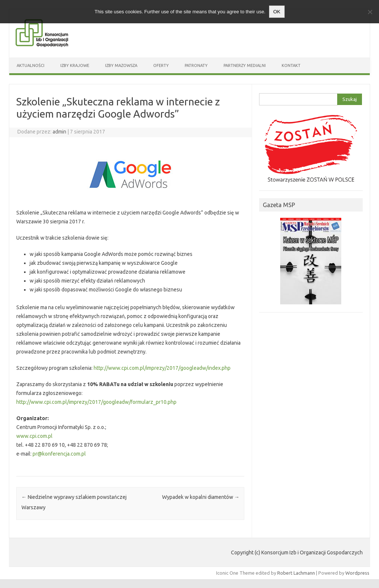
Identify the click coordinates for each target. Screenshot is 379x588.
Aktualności (31, 65)
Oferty (161, 65)
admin (59, 132)
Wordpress (357, 573)
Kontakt (291, 65)
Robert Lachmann (296, 573)
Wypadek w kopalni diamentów (201, 497)
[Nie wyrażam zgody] (370, 12)
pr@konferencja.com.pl (59, 454)
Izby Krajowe (75, 65)
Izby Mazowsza (121, 65)
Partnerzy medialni (245, 65)
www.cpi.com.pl (34, 436)
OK (277, 12)
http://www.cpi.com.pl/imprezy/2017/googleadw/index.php (162, 368)
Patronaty (196, 65)
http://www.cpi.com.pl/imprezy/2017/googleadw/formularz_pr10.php (96, 402)
